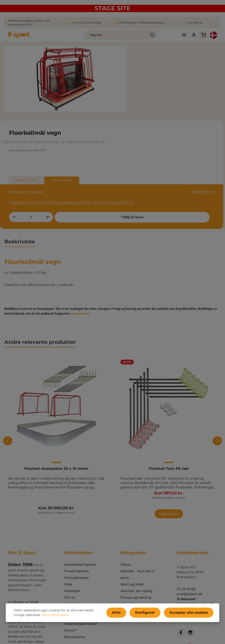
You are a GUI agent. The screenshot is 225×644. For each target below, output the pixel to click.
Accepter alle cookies (191, 614)
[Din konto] (182, 37)
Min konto (72, 564)
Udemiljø (128, 557)
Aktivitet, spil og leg (136, 544)
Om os (70, 551)
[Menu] (171, 37)
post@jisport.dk (190, 547)
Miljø (68, 538)
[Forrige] (8, 377)
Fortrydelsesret (76, 531)
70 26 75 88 (186, 543)
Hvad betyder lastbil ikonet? (81, 580)
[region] (66, 83)
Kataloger (72, 544)
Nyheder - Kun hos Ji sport (137, 528)
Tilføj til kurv (164, 152)
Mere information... (44, 616)
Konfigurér (153, 614)
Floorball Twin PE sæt (169, 405)
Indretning (129, 564)
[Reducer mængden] (140, 138)
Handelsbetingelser (80, 518)
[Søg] (128, 37)
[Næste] (217, 377)
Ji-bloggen (73, 571)
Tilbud (126, 518)
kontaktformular (190, 622)
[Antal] (157, 138)
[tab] (20, 178)
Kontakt (71, 557)
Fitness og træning (136, 551)
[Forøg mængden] (174, 138)
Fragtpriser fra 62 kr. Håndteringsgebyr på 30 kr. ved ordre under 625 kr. (177, 121)
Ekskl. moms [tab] (152, 102)
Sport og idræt (132, 538)
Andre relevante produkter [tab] (40, 279)
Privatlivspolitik (77, 525)
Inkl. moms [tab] (188, 102)
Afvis (128, 614)
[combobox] (91, 37)
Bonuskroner (75, 590)
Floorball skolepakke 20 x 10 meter (56, 405)
